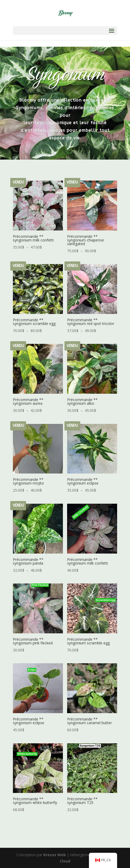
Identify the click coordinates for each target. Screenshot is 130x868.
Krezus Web (55, 855)
